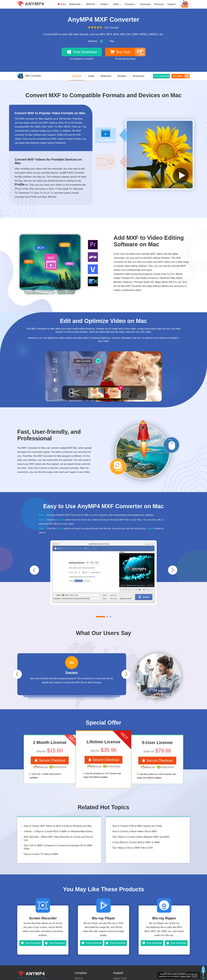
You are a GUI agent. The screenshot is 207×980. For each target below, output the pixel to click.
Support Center (120, 978)
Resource (159, 4)
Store (61, 4)
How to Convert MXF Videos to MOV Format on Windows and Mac (58, 826)
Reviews (122, 76)
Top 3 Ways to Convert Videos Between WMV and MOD (141, 837)
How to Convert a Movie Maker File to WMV (135, 832)
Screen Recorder (43, 918)
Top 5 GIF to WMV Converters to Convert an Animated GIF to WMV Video (58, 847)
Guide (91, 76)
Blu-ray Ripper (164, 918)
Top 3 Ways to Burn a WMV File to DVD (133, 848)
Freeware (131, 4)
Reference (106, 76)
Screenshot (139, 76)
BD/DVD (92, 4)
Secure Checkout (50, 760)
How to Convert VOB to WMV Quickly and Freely (137, 826)
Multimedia (76, 4)
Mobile (105, 4)
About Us (79, 978)
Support (171, 4)
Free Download (162, 76)
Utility (117, 4)
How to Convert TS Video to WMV (41, 854)
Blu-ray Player (103, 918)
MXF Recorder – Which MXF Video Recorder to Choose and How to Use (58, 839)
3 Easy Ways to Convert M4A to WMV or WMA (136, 842)
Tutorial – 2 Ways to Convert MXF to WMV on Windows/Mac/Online (58, 832)
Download (145, 4)
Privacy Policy (185, 976)
